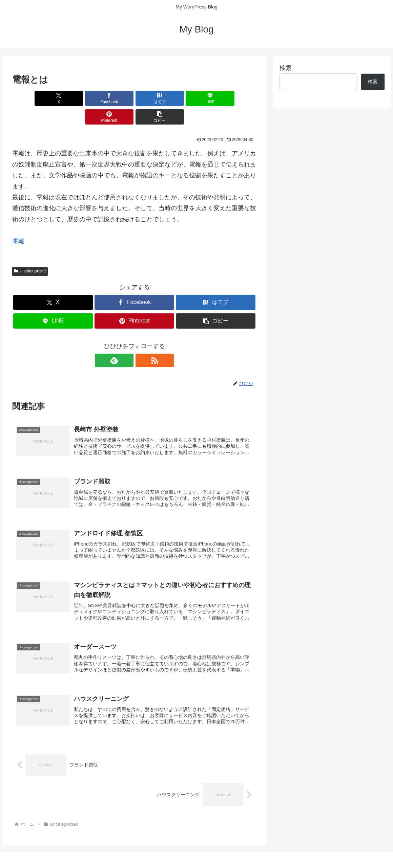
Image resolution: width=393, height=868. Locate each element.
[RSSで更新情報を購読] (142, 342)
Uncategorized (30, 252)
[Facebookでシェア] (73, 98)
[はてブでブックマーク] (114, 98)
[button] (237, 98)
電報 (18, 223)
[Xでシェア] (32, 98)
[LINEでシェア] (155, 98)
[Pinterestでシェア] (196, 98)
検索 (286, 68)
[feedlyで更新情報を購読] (127, 342)
